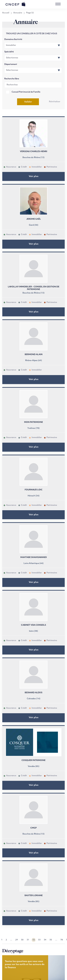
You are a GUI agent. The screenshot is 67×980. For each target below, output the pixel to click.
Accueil (6, 13)
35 (51, 940)
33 (39, 940)
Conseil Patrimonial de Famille (26, 92)
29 (17, 940)
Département (11, 64)
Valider (28, 102)
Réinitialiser (55, 102)
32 (34, 940)
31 (28, 940)
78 (62, 940)
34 (45, 940)
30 (22, 940)
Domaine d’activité (13, 39)
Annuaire (18, 13)
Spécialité (9, 52)
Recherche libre (12, 79)
